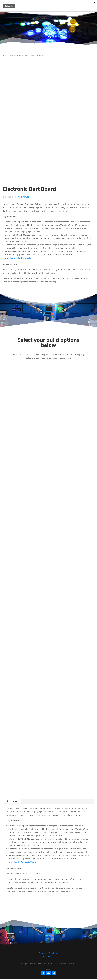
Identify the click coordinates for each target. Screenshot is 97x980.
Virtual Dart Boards (17, 55)
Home (5, 55)
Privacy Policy (48, 956)
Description (12, 801)
